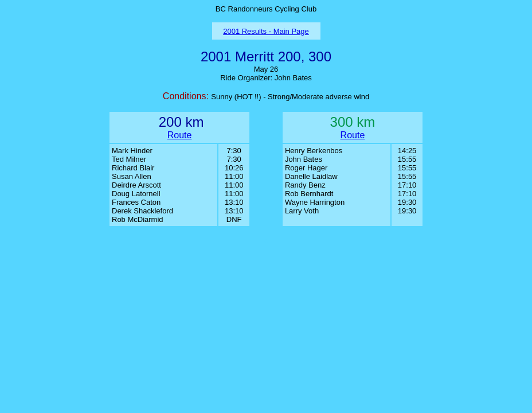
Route (180, 135)
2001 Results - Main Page (266, 31)
